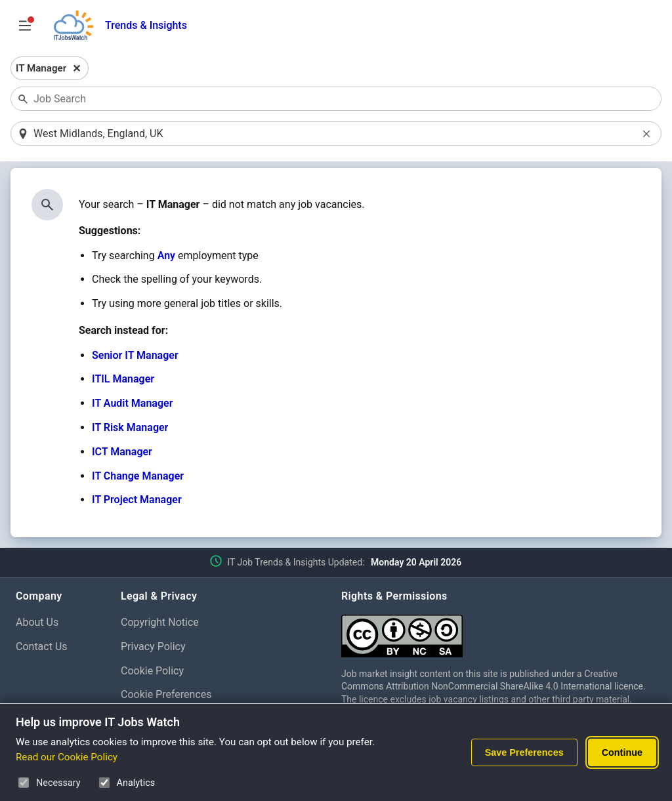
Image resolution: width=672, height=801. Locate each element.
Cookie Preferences (166, 694)
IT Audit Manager (132, 403)
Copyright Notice (160, 622)
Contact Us (42, 647)
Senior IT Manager (135, 355)
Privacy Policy (153, 647)
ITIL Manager (123, 379)
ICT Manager (122, 452)
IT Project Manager (137, 500)
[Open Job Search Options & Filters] (25, 26)
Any (166, 256)
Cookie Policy (152, 671)
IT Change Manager (138, 476)
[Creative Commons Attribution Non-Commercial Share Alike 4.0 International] (499, 631)
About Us (37, 622)
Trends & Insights (146, 25)
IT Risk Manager (130, 427)
